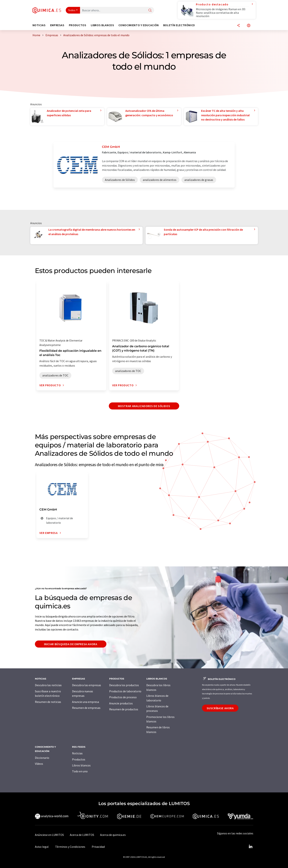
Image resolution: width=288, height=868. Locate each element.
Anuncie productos (121, 703)
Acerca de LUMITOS (82, 835)
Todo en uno (80, 771)
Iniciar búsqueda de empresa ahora (71, 644)
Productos (79, 759)
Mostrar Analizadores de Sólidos (144, 406)
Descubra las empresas (87, 685)
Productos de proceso (123, 697)
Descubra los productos (124, 685)
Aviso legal (42, 847)
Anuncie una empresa (86, 702)
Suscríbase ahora (220, 708)
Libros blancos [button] (102, 25)
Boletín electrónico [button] (179, 25)
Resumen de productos (124, 709)
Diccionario (42, 758)
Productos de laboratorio (125, 691)
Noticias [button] (39, 25)
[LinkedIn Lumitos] (251, 847)
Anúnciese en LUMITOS (49, 835)
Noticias (77, 753)
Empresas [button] (57, 25)
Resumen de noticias (48, 702)
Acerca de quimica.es (113, 835)
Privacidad (98, 847)
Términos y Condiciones (70, 847)
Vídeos (39, 764)
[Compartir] (238, 26)
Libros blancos (81, 765)
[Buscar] (150, 10)
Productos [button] (78, 25)
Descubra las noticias (48, 685)
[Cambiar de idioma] (249, 26)
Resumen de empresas (86, 708)
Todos (72, 10)
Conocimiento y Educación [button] (139, 25)
